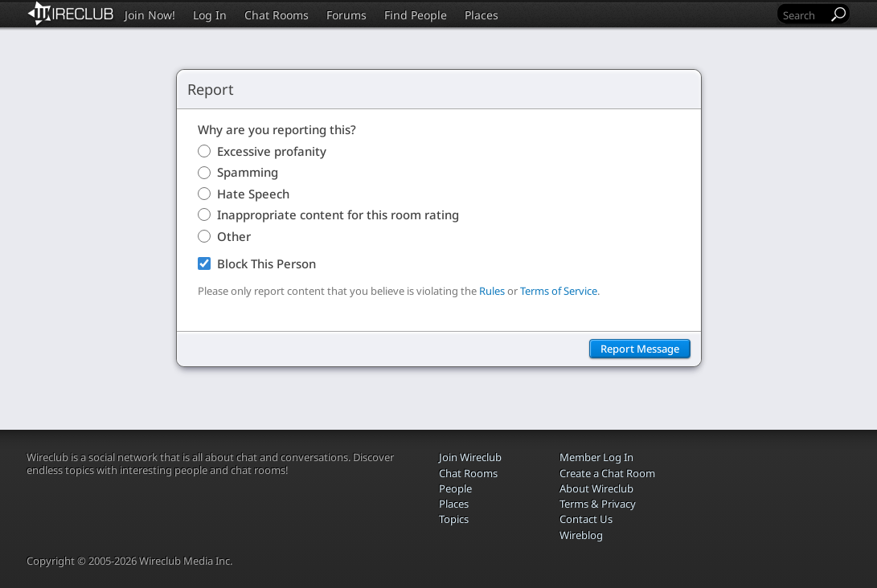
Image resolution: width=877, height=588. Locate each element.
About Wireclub (596, 488)
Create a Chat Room (607, 473)
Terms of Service (559, 291)
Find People (416, 15)
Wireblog (581, 535)
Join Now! (150, 15)
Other (234, 236)
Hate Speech (253, 194)
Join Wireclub (470, 457)
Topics (454, 519)
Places (482, 15)
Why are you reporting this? (277, 129)
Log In (210, 15)
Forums (346, 15)
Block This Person (266, 263)
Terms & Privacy (598, 504)
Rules (492, 291)
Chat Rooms (277, 15)
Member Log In (596, 457)
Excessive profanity (272, 151)
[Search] (804, 15)
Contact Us (586, 519)
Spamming (248, 172)
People (455, 488)
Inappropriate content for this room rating (338, 214)
